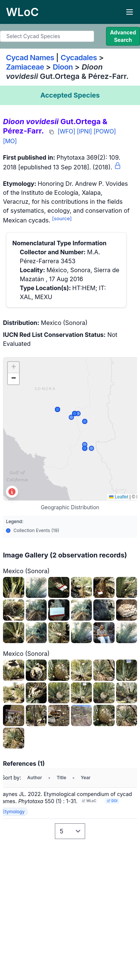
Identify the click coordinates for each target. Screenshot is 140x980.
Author (35, 778)
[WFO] (66, 131)
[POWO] (105, 131)
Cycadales (79, 58)
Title (62, 778)
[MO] (10, 141)
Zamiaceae (25, 67)
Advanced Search (123, 36)
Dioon (63, 67)
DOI (112, 801)
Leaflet (119, 497)
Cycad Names (30, 58)
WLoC (89, 801)
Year (85, 778)
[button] (13, 368)
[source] (62, 218)
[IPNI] (84, 131)
